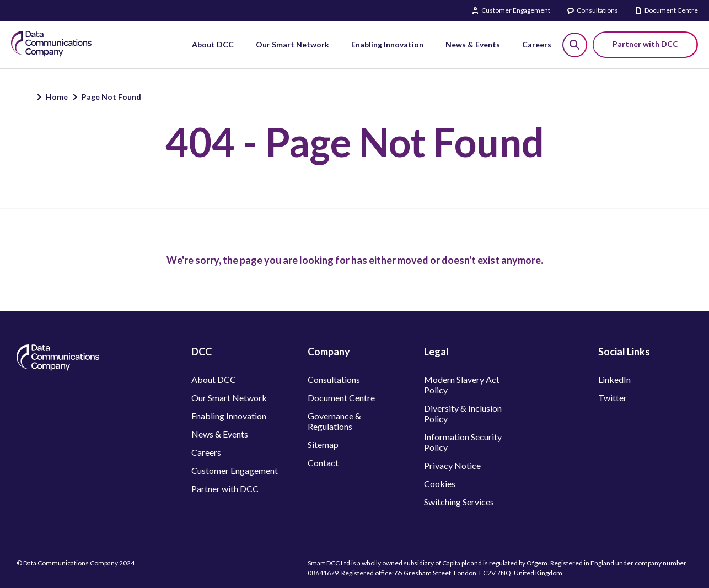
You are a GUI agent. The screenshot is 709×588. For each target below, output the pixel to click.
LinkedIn (614, 379)
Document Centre (671, 10)
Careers (206, 452)
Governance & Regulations (334, 421)
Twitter (613, 398)
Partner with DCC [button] (645, 44)
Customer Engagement (516, 10)
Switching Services (459, 502)
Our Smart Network (229, 398)
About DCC (214, 379)
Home (57, 97)
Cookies (440, 484)
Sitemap (323, 444)
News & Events (220, 434)
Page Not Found (111, 97)
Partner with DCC (225, 489)
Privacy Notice (452, 465)
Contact (323, 463)
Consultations (597, 10)
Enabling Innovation (229, 416)
